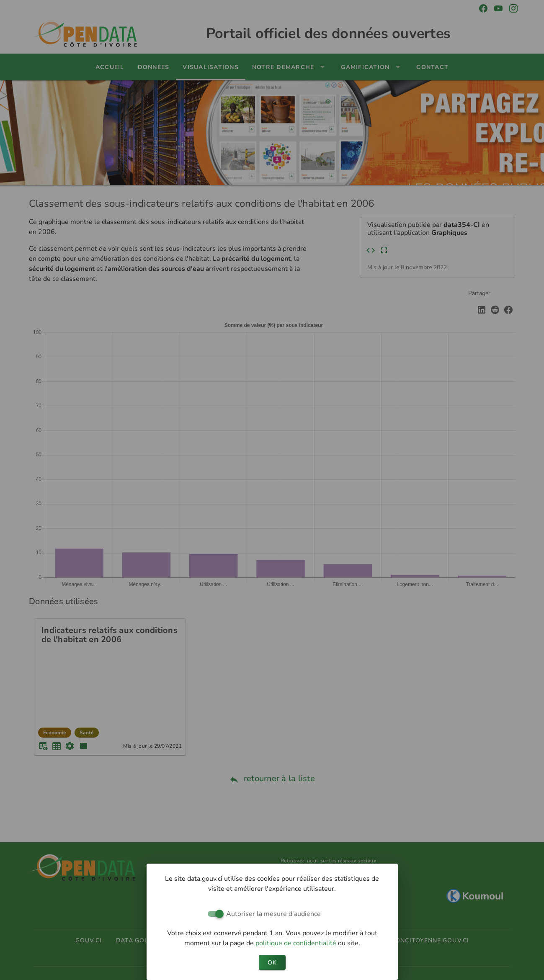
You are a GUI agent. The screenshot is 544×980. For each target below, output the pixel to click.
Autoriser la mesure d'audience (273, 914)
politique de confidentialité (297, 943)
